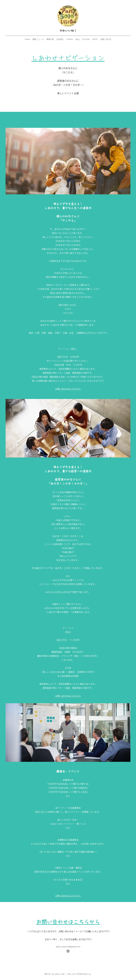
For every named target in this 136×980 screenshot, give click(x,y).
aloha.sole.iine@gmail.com (68, 947)
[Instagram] (68, 951)
